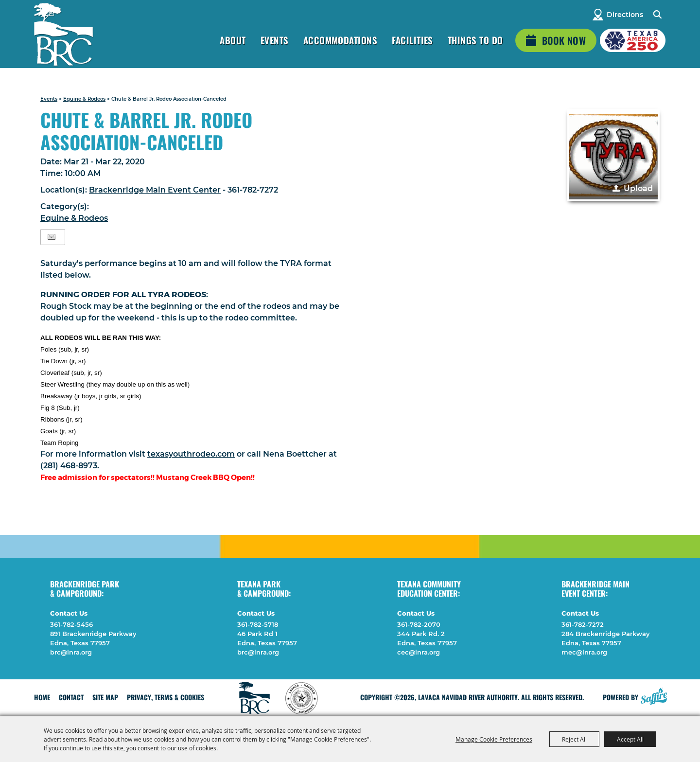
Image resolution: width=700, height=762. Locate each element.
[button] (613, 155)
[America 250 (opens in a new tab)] (633, 40)
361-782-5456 (71, 624)
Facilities (412, 40)
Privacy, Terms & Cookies (166, 697)
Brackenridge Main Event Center (155, 190)
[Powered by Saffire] (654, 695)
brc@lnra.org (71, 652)
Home (42, 697)
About (233, 40)
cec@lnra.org (419, 652)
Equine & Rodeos (84, 99)
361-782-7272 (583, 624)
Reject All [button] (574, 739)
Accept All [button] (630, 739)
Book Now (564, 40)
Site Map (105, 697)
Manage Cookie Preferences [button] (494, 739)
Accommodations (341, 40)
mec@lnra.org (584, 652)
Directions (625, 15)
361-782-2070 (419, 624)
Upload (638, 188)
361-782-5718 (258, 624)
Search (657, 15)
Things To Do (475, 40)
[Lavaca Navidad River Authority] (63, 34)
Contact (71, 697)
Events (275, 40)
